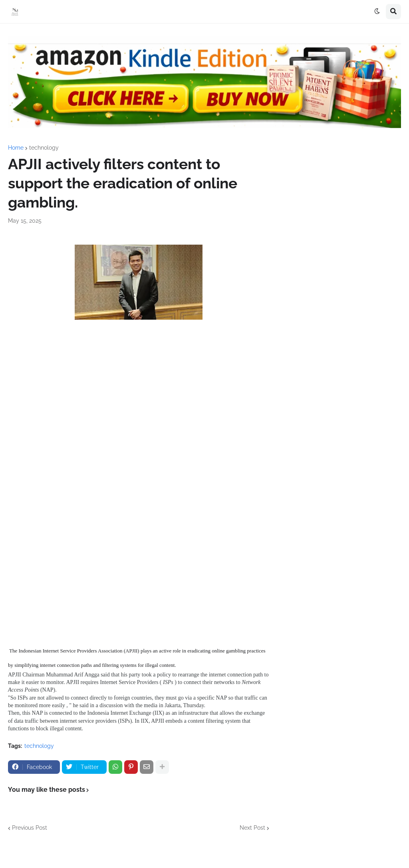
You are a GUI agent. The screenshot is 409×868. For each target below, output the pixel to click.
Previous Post (30, 828)
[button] (377, 12)
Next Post (252, 828)
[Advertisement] (139, 402)
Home (16, 148)
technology (44, 148)
